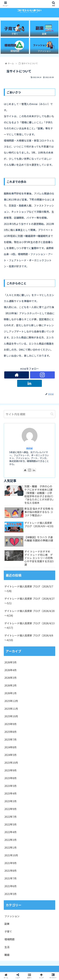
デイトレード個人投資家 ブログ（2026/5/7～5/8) (29, 589)
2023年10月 (11, 763)
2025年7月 (10, 739)
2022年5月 (10, 824)
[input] (29, 414)
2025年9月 (10, 724)
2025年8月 (10, 732)
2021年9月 (10, 863)
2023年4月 (10, 793)
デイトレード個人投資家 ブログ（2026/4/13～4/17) (29, 625)
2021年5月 (10, 894)
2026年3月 (10, 678)
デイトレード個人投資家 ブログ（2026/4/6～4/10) (29, 638)
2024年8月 (10, 747)
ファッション (12, 916)
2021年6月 (10, 886)
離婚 (7, 955)
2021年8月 (10, 871)
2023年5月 (10, 786)
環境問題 (9, 939)
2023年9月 (10, 770)
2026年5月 (10, 662)
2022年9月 (10, 809)
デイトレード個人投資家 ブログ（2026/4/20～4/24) (29, 613)
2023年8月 (10, 778)
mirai (29, 448)
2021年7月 (10, 878)
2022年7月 (10, 817)
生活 (7, 947)
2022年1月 (10, 847)
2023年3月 (10, 801)
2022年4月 (10, 832)
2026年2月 (10, 685)
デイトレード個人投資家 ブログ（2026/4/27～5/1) (29, 601)
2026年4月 (10, 670)
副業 (7, 924)
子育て (8, 931)
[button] (52, 414)
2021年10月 (11, 855)
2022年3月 (10, 840)
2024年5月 (10, 755)
